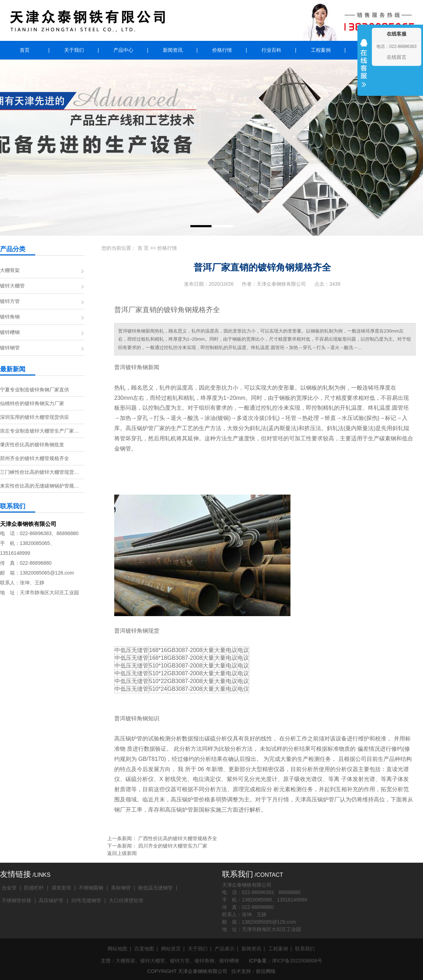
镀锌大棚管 (12, 286)
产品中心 (123, 50)
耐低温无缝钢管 (155, 888)
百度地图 (144, 949)
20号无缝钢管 (86, 900)
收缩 (364, 68)
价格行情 (222, 50)
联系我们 (305, 949)
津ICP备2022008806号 (297, 961)
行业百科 (271, 50)
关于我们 (74, 50)
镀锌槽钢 (10, 332)
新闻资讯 (173, 50)
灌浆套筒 (61, 888)
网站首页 (171, 949)
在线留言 (397, 57)
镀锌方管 (10, 301)
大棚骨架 (10, 270)
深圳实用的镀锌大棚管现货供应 (35, 417)
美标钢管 (121, 888)
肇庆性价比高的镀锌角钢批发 (32, 445)
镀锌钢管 (10, 348)
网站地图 (117, 949)
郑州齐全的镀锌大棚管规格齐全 (35, 458)
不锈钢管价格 (17, 900)
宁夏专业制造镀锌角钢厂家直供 (35, 390)
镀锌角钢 (10, 317)
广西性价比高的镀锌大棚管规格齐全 (178, 838)
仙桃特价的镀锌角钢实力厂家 (32, 403)
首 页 (143, 248)
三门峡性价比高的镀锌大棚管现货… (39, 472)
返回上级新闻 (122, 853)
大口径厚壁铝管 (126, 900)
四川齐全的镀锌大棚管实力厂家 (173, 846)
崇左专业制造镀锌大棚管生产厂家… (39, 431)
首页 (25, 50)
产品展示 (225, 949)
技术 (236, 971)
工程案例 (321, 50)
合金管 (9, 888)
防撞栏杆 (34, 888)
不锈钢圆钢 (91, 888)
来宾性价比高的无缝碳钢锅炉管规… (39, 486)
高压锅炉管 (51, 900)
